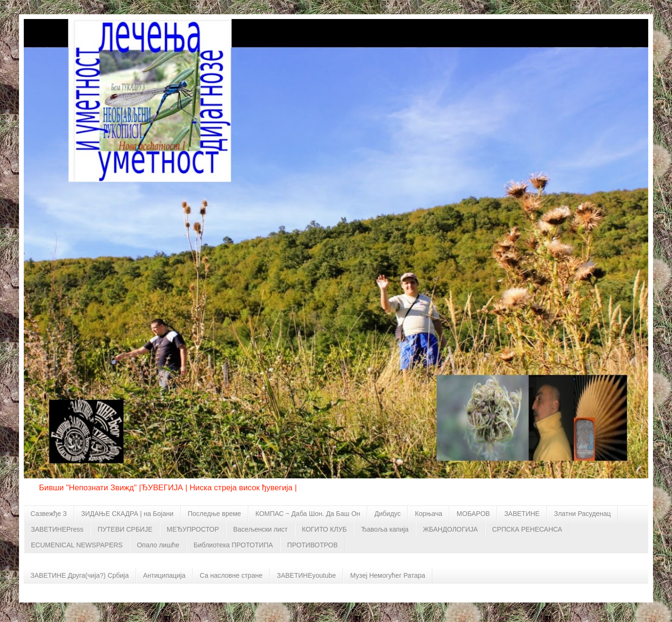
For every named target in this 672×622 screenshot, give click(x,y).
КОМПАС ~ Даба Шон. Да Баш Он (308, 514)
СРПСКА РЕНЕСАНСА (527, 529)
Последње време (214, 514)
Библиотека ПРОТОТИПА (233, 545)
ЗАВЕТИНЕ (522, 514)
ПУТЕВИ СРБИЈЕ (125, 529)
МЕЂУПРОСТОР (193, 529)
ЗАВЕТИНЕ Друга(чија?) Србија (80, 575)
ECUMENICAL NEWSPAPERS (77, 545)
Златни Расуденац (583, 514)
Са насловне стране (231, 575)
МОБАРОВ (473, 514)
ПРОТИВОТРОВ (312, 545)
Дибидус (387, 514)
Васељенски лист (260, 529)
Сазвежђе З (49, 514)
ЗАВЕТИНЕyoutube (306, 575)
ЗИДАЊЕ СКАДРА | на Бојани (127, 514)
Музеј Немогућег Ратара (388, 575)
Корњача (429, 514)
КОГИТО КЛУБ (325, 529)
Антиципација (164, 575)
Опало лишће (158, 545)
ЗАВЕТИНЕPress (57, 529)
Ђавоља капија (385, 529)
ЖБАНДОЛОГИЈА (450, 529)
